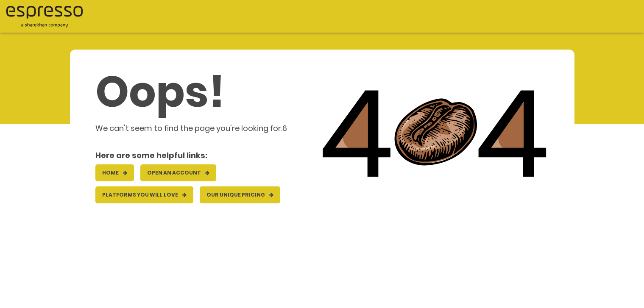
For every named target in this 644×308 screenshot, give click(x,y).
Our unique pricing (240, 195)
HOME (115, 173)
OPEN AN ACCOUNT (178, 173)
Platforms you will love (144, 195)
